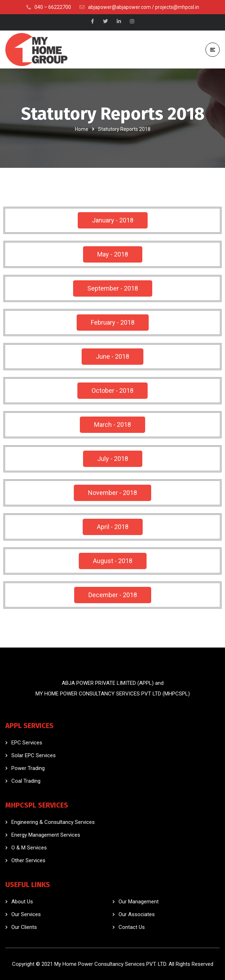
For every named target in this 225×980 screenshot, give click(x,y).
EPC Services (27, 743)
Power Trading (28, 768)
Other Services (28, 860)
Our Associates (137, 914)
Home (82, 129)
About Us (22, 902)
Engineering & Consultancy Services (53, 822)
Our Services (26, 914)
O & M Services (29, 848)
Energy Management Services (46, 835)
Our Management (139, 902)
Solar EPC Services (34, 755)
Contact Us (132, 927)
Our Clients (24, 927)
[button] (113, 220)
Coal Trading (26, 781)
